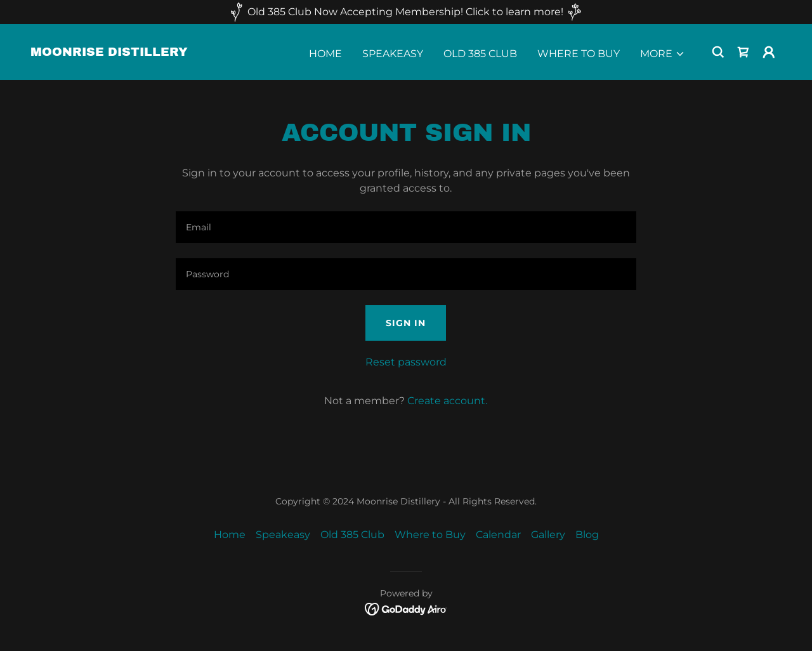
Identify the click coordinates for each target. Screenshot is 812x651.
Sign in (406, 323)
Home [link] (325, 54)
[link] (109, 52)
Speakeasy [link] (393, 54)
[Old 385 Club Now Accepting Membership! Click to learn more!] (406, 12)
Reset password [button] (406, 362)
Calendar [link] (498, 535)
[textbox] (406, 227)
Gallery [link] (548, 535)
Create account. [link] (447, 401)
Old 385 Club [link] (480, 54)
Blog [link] (587, 535)
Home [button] (230, 535)
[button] (663, 54)
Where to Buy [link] (579, 54)
